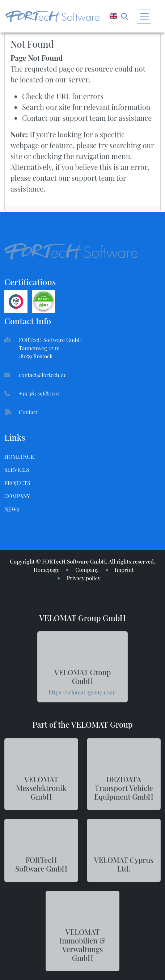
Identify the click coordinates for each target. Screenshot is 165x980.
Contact (28, 412)
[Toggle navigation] (144, 16)
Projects (17, 483)
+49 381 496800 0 (39, 393)
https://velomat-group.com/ (83, 692)
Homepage (19, 457)
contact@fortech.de (43, 375)
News (12, 509)
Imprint (124, 570)
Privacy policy (83, 578)
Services (17, 470)
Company (17, 496)
